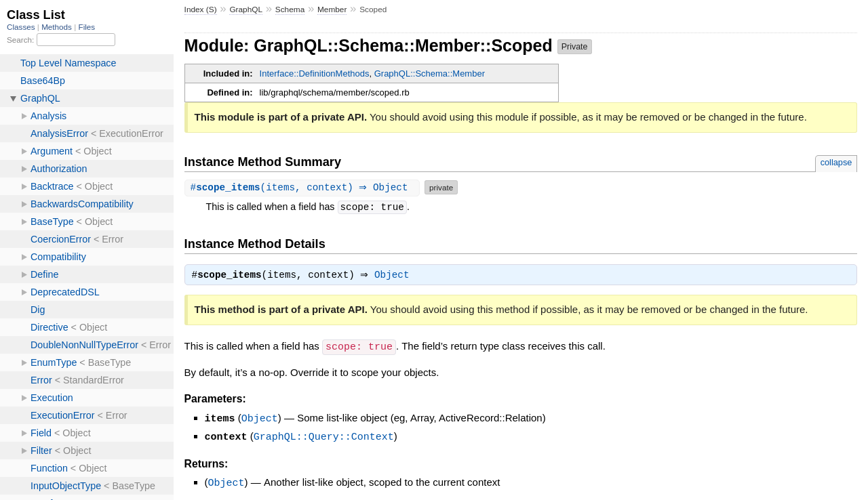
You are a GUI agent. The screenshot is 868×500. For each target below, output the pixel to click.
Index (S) (201, 9)
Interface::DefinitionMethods (315, 74)
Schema (290, 9)
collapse (836, 162)
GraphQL (246, 9)
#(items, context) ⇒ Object (304, 187)
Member (332, 9)
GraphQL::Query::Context (324, 436)
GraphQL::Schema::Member (430, 74)
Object (395, 276)
